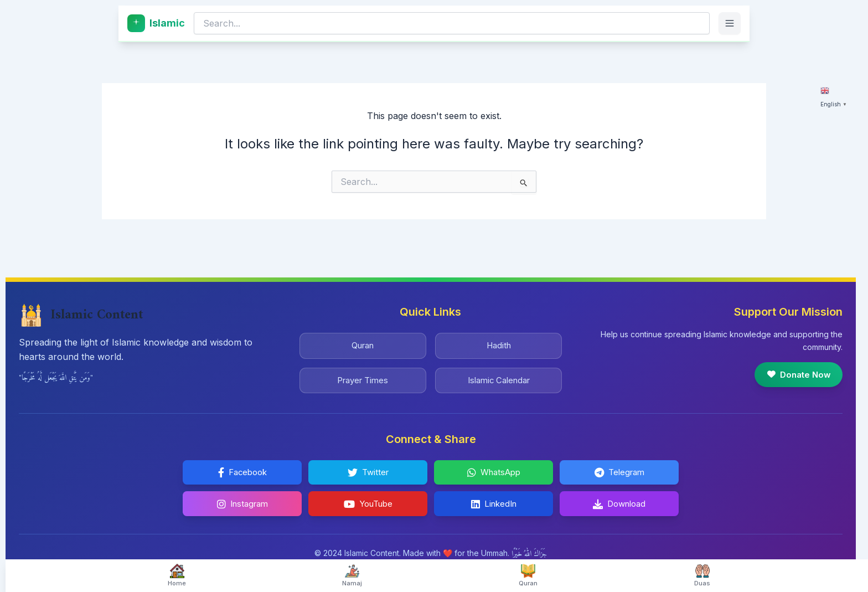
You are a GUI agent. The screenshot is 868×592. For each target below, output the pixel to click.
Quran (363, 341)
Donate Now (796, 369)
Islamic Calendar (498, 377)
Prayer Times (363, 377)
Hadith (498, 341)
